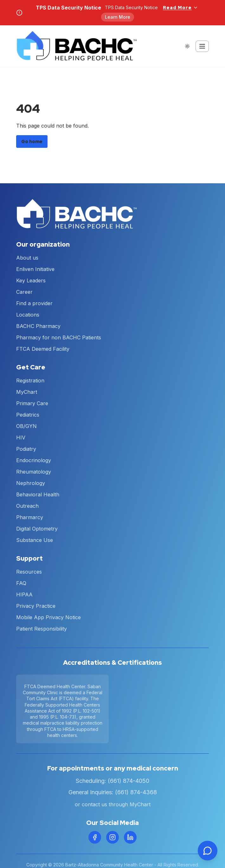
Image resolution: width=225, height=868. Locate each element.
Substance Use (35, 540)
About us (27, 258)
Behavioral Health (38, 494)
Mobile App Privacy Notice (48, 617)
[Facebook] (95, 837)
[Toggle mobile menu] (202, 46)
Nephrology (31, 483)
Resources (29, 572)
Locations (28, 315)
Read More (180, 8)
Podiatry (26, 449)
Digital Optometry (37, 529)
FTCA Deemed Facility (43, 349)
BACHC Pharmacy (38, 326)
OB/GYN (26, 426)
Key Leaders (31, 280)
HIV (21, 437)
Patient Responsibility (42, 629)
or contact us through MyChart (113, 804)
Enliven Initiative (35, 269)
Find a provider (34, 303)
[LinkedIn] (130, 837)
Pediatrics (28, 415)
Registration (30, 381)
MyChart (27, 392)
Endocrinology (34, 460)
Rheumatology (34, 472)
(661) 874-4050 (129, 781)
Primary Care (32, 403)
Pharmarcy (30, 517)
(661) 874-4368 (136, 792)
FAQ (21, 583)
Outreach (27, 506)
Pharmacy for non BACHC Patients (59, 337)
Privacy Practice (36, 606)
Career (24, 292)
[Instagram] (113, 837)
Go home (32, 142)
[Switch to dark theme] (187, 46)
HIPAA (24, 594)
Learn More (118, 17)
